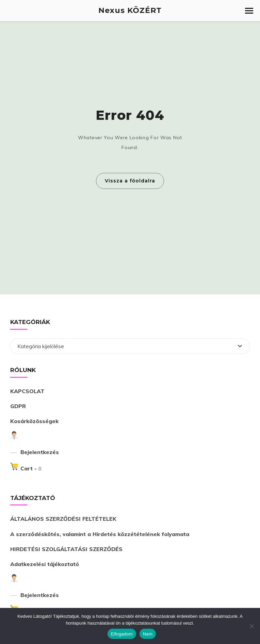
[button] (249, 11)
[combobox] (130, 346)
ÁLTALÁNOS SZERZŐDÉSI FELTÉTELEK (63, 519)
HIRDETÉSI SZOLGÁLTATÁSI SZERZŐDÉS (66, 549)
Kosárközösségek (34, 421)
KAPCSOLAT (27, 391)
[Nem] (251, 626)
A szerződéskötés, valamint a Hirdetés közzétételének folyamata (100, 534)
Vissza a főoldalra (130, 181)
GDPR (18, 406)
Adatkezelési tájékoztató (45, 564)
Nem (148, 634)
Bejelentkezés (40, 452)
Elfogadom (122, 634)
